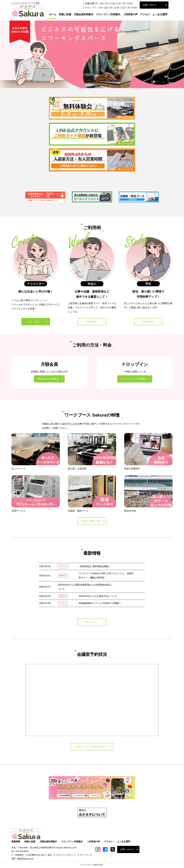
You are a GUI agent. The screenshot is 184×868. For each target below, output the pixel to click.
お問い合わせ (149, 5)
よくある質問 (160, 14)
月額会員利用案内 (84, 14)
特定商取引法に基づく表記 (40, 856)
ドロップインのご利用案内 (133, 379)
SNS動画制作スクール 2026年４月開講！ (100, 604)
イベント (63, 567)
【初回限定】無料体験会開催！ (95, 567)
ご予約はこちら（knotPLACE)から (91, 748)
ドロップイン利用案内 (108, 14)
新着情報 (16, 843)
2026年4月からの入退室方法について (98, 597)
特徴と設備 (65, 14)
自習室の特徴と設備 (91, 522)
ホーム (53, 14)
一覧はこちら (91, 623)
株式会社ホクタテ (26, 860)
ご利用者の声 (130, 14)
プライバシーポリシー (66, 856)
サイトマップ (86, 856)
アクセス (145, 14)
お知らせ (63, 577)
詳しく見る (34, 322)
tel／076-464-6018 (20, 853)
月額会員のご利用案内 (48, 379)
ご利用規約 (19, 856)
